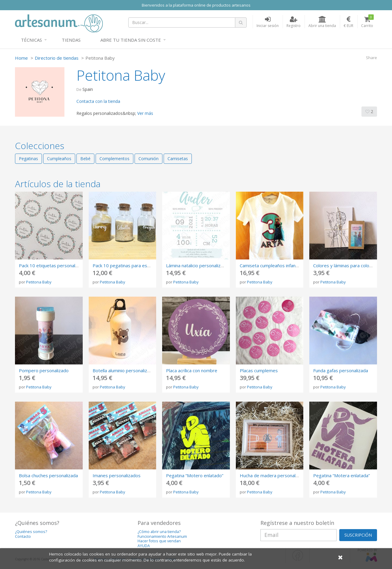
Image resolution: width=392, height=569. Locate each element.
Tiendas (71, 40)
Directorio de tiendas (57, 58)
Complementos (114, 159)
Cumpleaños (59, 159)
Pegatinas (28, 159)
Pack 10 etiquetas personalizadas (54, 265)
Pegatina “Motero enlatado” (195, 475)
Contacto (23, 536)
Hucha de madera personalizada (273, 475)
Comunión (148, 159)
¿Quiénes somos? (31, 532)
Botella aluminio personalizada (124, 370)
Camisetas (178, 159)
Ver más (145, 113)
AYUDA (144, 546)
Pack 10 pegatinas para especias (126, 265)
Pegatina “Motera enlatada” (342, 475)
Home (21, 58)
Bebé (85, 159)
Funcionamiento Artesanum (162, 536)
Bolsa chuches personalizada (48, 475)
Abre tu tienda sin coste (131, 40)
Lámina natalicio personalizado (197, 265)
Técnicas (31, 40)
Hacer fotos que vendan (159, 541)
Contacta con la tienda (98, 101)
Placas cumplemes (259, 370)
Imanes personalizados (117, 475)
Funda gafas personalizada (341, 370)
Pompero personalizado (44, 370)
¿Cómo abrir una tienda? (159, 532)
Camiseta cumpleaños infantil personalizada (284, 265)
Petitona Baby (39, 282)
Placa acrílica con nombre (192, 370)
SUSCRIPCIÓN (358, 535)
